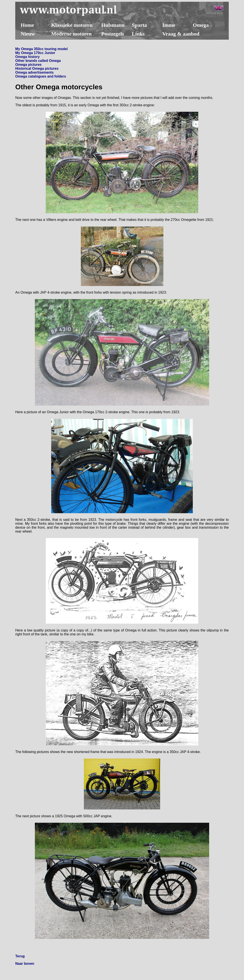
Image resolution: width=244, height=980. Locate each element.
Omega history (27, 57)
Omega (201, 25)
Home (27, 25)
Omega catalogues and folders (41, 76)
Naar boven (25, 964)
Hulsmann (113, 25)
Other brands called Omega (38, 61)
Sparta (139, 25)
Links (138, 34)
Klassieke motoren (72, 25)
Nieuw (28, 34)
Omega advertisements (34, 72)
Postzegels (113, 34)
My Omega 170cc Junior (35, 53)
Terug (20, 956)
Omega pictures (28, 65)
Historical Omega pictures (37, 69)
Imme (169, 25)
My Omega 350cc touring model (42, 49)
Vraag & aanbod (181, 34)
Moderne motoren (71, 34)
